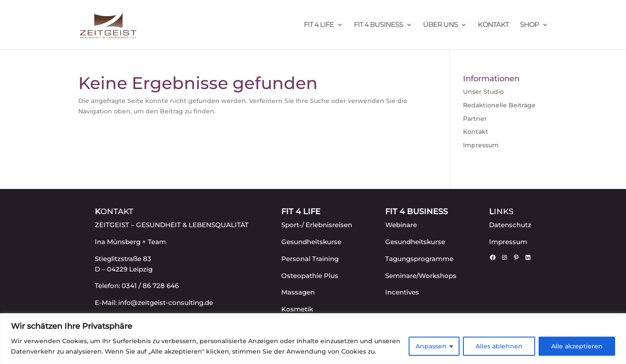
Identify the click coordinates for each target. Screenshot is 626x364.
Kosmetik (297, 309)
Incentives (402, 292)
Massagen (298, 292)
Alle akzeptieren (577, 346)
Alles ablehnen (499, 346)
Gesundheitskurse (311, 242)
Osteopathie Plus (310, 276)
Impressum (481, 145)
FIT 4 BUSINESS (378, 25)
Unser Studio (483, 92)
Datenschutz (510, 225)
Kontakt (493, 25)
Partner (475, 119)
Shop (529, 25)
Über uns (440, 25)
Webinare (401, 225)
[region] (313, 339)
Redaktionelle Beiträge (499, 105)
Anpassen (431, 346)
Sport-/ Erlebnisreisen (317, 225)
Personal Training (310, 259)
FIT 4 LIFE (319, 25)
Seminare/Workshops (421, 276)
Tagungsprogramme (419, 259)
